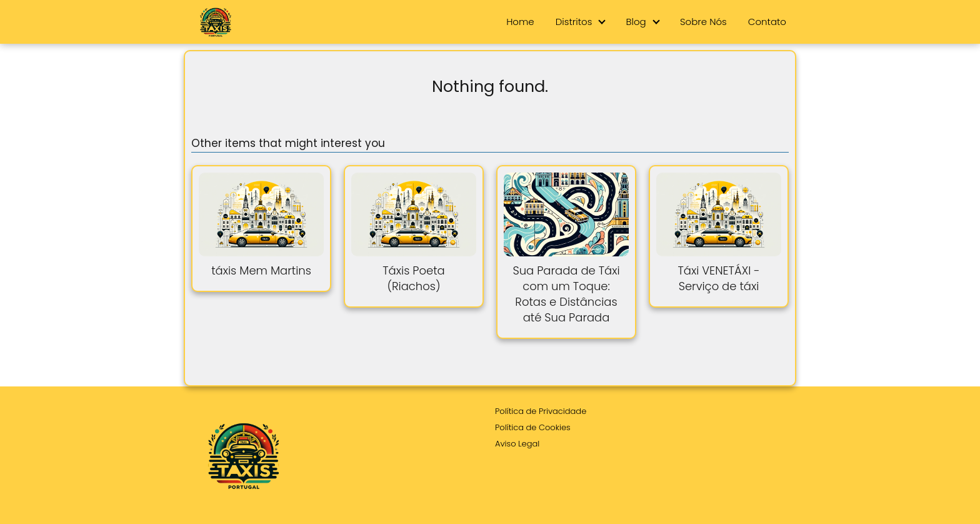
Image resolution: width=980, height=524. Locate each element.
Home (520, 22)
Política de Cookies (533, 427)
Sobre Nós (703, 22)
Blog (636, 22)
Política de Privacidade (541, 411)
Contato (767, 22)
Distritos (574, 22)
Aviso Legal (517, 444)
